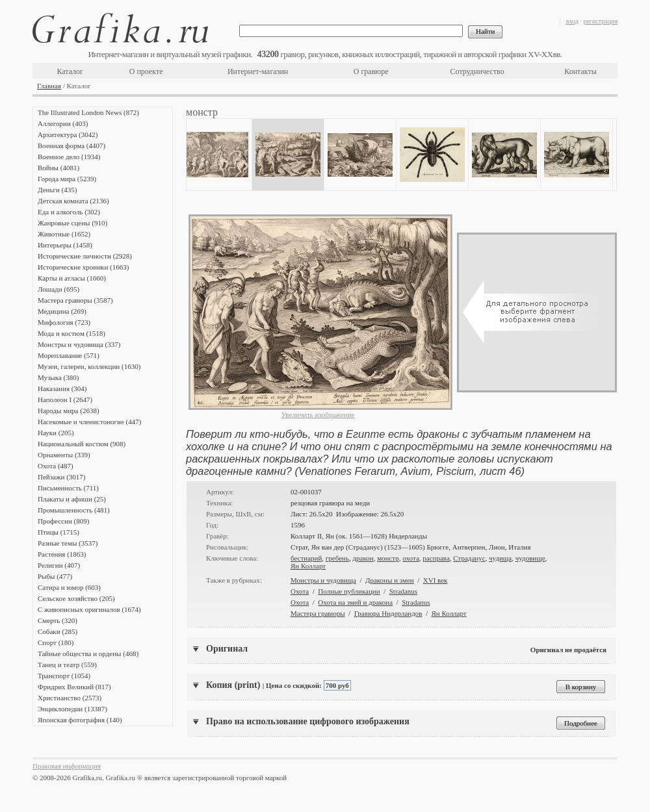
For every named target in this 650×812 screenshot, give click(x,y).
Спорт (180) (56, 642)
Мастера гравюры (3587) (75, 300)
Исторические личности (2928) (85, 256)
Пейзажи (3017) (62, 477)
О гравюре (371, 71)
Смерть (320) (58, 620)
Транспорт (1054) (64, 676)
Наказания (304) (62, 388)
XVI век (435, 580)
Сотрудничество (477, 71)
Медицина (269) (62, 311)
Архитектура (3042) (68, 134)
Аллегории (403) (63, 123)
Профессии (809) (63, 521)
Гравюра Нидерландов (388, 613)
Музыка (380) (58, 377)
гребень (337, 558)
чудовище (530, 558)
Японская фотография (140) (80, 720)
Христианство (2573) (70, 698)
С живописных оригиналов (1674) (89, 609)
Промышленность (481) (74, 510)
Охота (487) (56, 466)
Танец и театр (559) (67, 665)
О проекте (146, 71)
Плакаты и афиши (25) (72, 499)
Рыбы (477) (55, 576)
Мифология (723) (64, 322)
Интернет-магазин (258, 71)
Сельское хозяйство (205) (76, 598)
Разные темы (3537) (68, 543)
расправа (436, 558)
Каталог (70, 71)
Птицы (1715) (58, 532)
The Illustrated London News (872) (88, 112)
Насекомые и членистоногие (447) (89, 422)
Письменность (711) (68, 488)
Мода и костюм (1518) (71, 333)
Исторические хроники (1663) (83, 267)
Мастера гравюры (318, 613)
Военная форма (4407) (71, 146)
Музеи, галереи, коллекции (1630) (89, 366)
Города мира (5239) (67, 179)
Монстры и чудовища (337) (79, 344)
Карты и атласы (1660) (72, 278)
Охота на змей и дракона (355, 602)
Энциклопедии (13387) (72, 709)
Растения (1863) (62, 554)
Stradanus (403, 591)
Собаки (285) (58, 631)
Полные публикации (349, 591)
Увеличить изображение (318, 414)
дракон (363, 558)
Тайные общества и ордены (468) (88, 653)
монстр (388, 558)
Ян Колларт (308, 566)
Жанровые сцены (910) (72, 223)
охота (411, 558)
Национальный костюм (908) (82, 444)
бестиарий (306, 558)
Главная (49, 86)
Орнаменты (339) (64, 455)
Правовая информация (67, 766)
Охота (300, 591)
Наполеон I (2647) (65, 400)
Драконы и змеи (390, 580)
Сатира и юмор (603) (69, 587)
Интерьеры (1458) (65, 245)
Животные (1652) (64, 234)
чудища (500, 558)
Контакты (580, 71)
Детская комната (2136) (73, 201)
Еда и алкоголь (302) (69, 212)
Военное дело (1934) (69, 157)
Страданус (469, 558)
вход (572, 21)
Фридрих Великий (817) (74, 687)
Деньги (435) (57, 190)
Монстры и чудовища (323, 580)
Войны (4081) (58, 168)
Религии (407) (59, 565)
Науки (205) (56, 433)
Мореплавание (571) (69, 355)
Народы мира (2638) (69, 411)
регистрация (600, 21)
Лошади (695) (58, 289)
